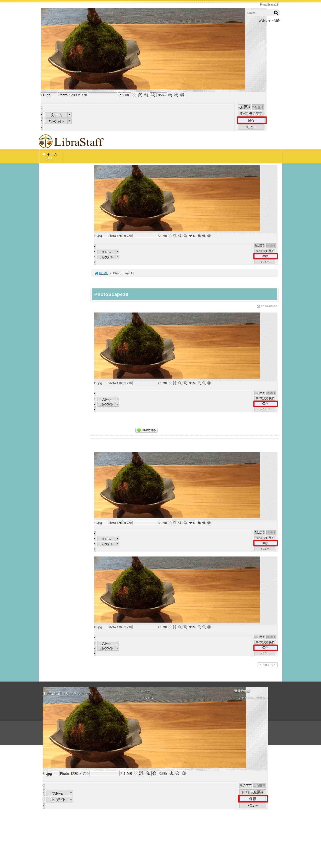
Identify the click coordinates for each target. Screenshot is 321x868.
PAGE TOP (267, 665)
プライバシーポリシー (252, 698)
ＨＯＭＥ (146, 698)
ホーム (52, 156)
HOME (101, 273)
